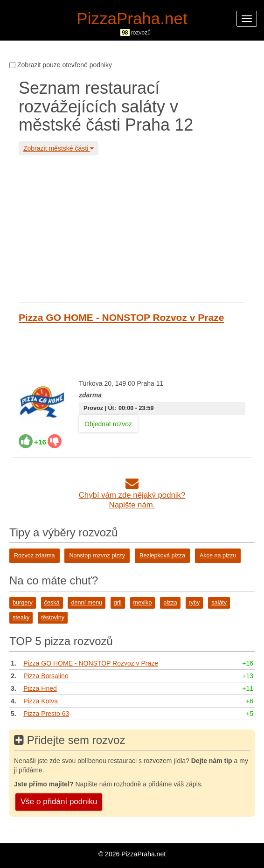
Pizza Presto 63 (46, 714)
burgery (23, 603)
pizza (170, 603)
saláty (219, 603)
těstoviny (53, 618)
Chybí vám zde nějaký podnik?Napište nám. (132, 495)
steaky (21, 618)
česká (52, 603)
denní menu (87, 603)
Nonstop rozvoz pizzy (97, 556)
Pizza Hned (40, 688)
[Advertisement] (132, 228)
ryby (195, 603)
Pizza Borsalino (46, 676)
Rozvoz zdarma (35, 556)
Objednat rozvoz (108, 424)
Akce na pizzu (218, 556)
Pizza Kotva (41, 701)
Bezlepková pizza (162, 556)
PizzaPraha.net (132, 18)
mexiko (143, 603)
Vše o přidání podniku (59, 802)
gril (118, 603)
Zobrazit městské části (59, 148)
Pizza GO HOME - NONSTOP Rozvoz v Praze (121, 317)
